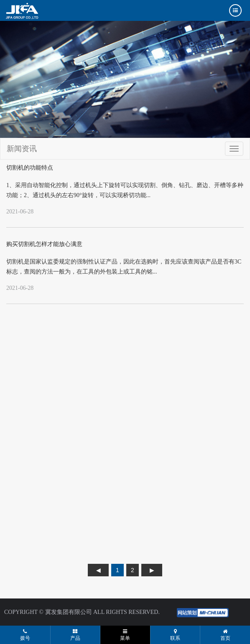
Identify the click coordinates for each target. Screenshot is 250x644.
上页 (98, 570)
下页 (152, 570)
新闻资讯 (22, 149)
